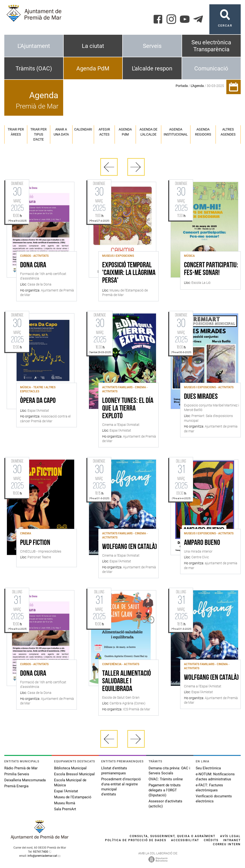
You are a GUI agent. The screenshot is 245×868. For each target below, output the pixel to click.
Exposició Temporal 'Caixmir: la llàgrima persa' (129, 273)
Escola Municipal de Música (70, 783)
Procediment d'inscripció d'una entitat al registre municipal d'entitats (121, 787)
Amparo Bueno (202, 543)
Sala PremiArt (65, 809)
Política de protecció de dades (136, 840)
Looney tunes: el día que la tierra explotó (128, 409)
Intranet (232, 840)
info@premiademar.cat (42, 856)
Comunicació (211, 69)
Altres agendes (228, 132)
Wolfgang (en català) (130, 547)
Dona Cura (33, 265)
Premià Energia (16, 786)
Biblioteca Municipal (70, 768)
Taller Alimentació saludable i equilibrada (127, 681)
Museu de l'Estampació (73, 797)
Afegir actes (104, 132)
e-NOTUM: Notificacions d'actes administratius (215, 777)
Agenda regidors (203, 132)
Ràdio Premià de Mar (21, 768)
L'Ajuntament (34, 46)
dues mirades (201, 397)
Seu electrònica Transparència (211, 46)
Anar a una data (61, 132)
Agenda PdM (93, 69)
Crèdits (211, 840)
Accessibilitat (185, 840)
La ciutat (93, 46)
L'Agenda (197, 86)
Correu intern (227, 844)
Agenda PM (125, 132)
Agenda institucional (176, 132)
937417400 (41, 852)
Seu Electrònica (208, 768)
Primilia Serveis (17, 774)
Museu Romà (65, 803)
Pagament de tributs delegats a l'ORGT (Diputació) (165, 790)
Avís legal (230, 836)
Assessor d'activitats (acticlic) (165, 804)
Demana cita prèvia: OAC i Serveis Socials (169, 771)
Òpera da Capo (38, 401)
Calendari (83, 129)
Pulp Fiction (35, 543)
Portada (182, 86)
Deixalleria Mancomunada (25, 780)
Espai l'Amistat (66, 791)
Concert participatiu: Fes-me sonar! (211, 269)
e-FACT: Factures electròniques (209, 788)
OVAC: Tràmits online (166, 779)
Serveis (152, 46)
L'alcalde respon (152, 69)
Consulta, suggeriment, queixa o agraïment (173, 836)
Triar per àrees (16, 132)
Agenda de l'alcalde (148, 132)
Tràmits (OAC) (34, 69)
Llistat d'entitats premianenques (114, 771)
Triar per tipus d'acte (39, 134)
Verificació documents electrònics (214, 799)
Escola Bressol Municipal (74, 774)
